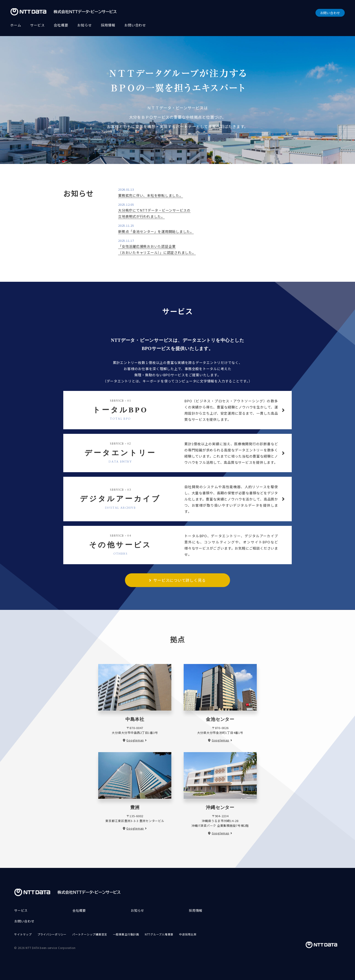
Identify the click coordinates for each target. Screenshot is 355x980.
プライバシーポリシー (52, 934)
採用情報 (108, 25)
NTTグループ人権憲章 (159, 934)
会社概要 (61, 25)
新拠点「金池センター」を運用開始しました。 (156, 231)
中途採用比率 (188, 934)
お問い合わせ (330, 13)
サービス (37, 25)
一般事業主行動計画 (126, 934)
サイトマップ (23, 934)
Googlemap (135, 740)
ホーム (16, 25)
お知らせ (84, 25)
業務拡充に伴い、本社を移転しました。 (151, 195)
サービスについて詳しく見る (180, 580)
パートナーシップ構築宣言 (90, 934)
